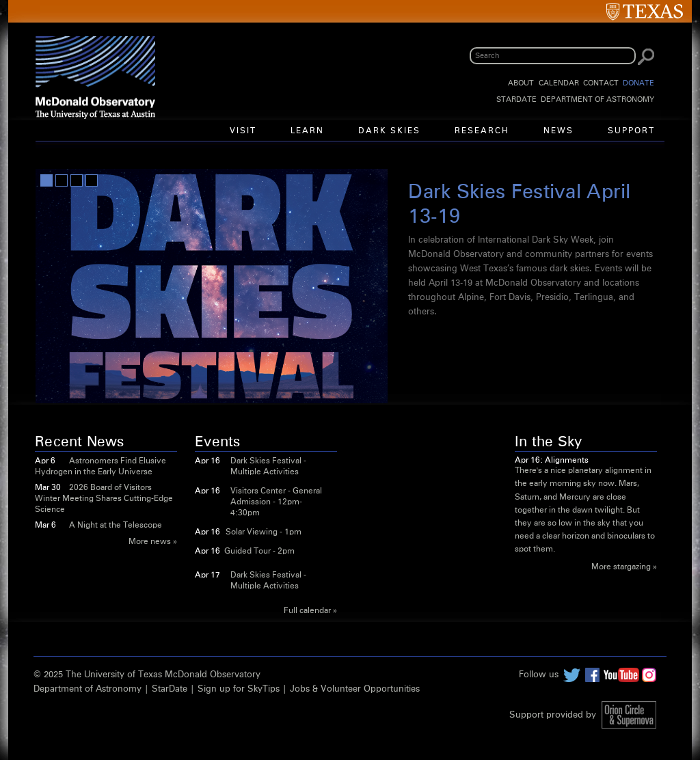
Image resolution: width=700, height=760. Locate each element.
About (521, 83)
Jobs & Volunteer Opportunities (355, 689)
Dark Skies (389, 131)
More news (150, 542)
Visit (243, 131)
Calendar (559, 83)
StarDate (516, 99)
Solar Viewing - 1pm (264, 532)
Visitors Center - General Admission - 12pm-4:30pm (276, 502)
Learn (307, 131)
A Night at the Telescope (116, 526)
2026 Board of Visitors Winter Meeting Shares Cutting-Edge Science (104, 499)
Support (631, 131)
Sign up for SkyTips (239, 689)
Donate (638, 83)
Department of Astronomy (597, 99)
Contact (601, 83)
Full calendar (307, 611)
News (558, 131)
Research (482, 131)
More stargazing (621, 567)
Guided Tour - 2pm (259, 552)
